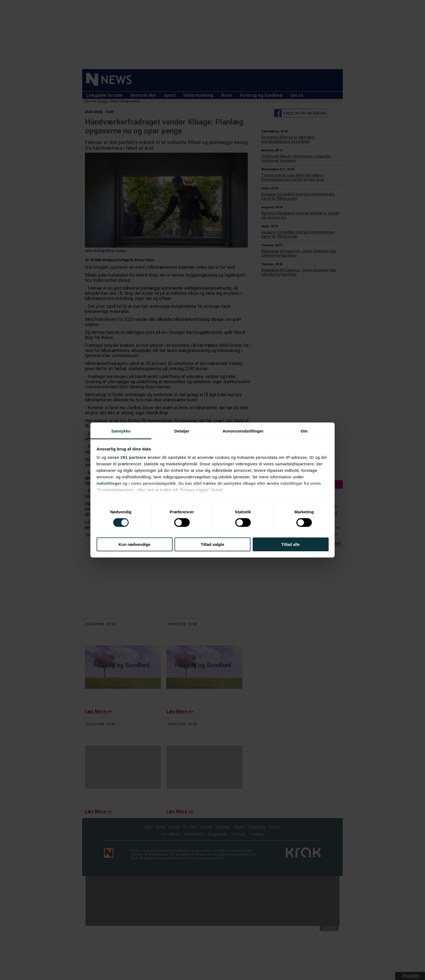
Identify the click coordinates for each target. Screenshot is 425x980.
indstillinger (109, 483)
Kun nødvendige (135, 544)
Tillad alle (290, 544)
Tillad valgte (212, 544)
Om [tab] (304, 431)
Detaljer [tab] (182, 431)
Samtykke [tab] (121, 431)
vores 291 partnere (127, 457)
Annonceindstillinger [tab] (243, 431)
